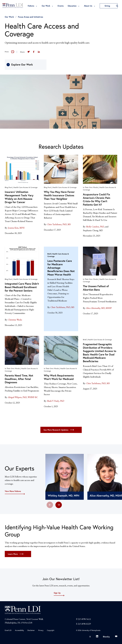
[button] (59, 505)
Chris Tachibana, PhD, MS (59, 224)
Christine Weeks (15, 320)
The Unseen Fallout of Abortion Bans (96, 288)
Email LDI (8, 630)
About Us (88, 6)
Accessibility (19, 630)
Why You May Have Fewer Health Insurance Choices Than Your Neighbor (59, 195)
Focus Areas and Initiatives (30, 17)
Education (72, 6)
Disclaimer (31, 630)
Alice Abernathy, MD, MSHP (99, 308)
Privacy (41, 630)
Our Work (46, 6)
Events (61, 6)
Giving (109, 6)
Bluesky (106, 637)
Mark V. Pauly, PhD (56, 401)
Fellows (31, 6)
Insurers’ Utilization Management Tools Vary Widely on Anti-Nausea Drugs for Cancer (19, 197)
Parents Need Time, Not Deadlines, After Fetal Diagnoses (19, 379)
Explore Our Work (20, 65)
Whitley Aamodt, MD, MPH (64, 496)
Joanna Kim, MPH (16, 228)
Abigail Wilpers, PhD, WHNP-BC (23, 397)
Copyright (51, 630)
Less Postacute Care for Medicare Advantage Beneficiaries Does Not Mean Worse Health (61, 268)
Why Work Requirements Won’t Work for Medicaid (59, 377)
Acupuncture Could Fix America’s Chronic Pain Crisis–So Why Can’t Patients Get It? (97, 199)
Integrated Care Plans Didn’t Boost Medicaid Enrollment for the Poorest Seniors (22, 287)
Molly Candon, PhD (95, 227)
